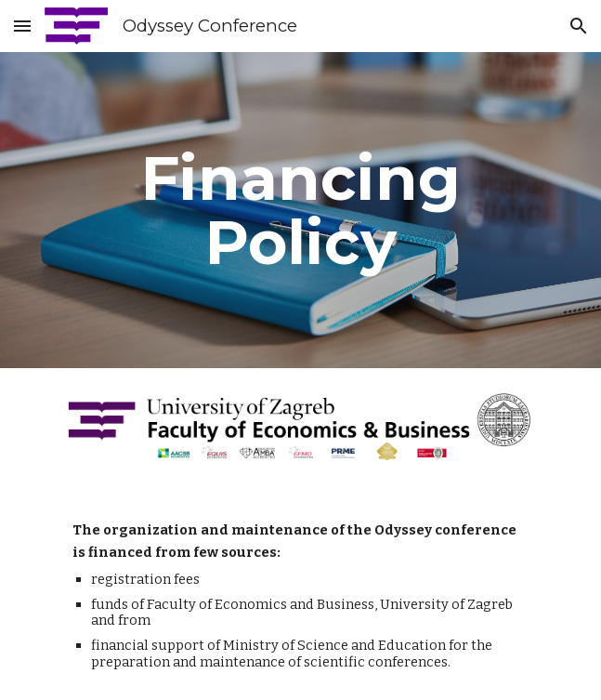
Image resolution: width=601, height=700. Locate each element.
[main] (300, 210)
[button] (22, 26)
